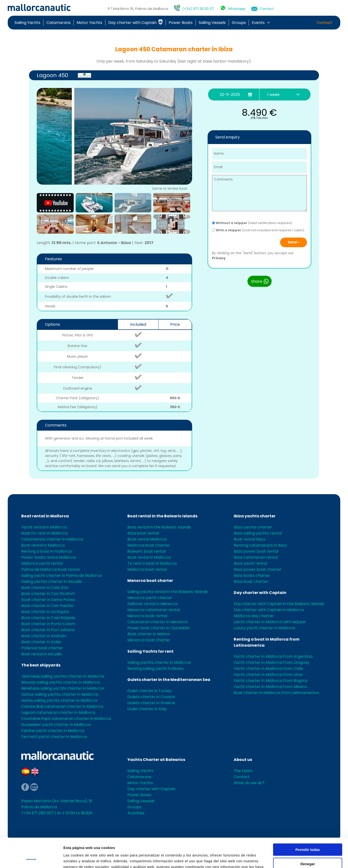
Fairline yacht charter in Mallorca (53, 731)
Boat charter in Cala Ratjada (48, 618)
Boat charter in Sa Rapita (45, 612)
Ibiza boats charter (252, 575)
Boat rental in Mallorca (45, 516)
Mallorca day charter (254, 616)
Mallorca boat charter (149, 545)
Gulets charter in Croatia (151, 697)
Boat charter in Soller (41, 642)
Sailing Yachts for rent (150, 651)
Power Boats (181, 23)
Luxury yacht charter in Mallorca (264, 628)
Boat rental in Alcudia (41, 654)
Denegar (308, 836)
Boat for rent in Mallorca (44, 533)
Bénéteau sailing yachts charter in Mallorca (62, 688)
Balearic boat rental (146, 551)
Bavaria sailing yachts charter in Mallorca (60, 682)
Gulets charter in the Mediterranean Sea (169, 680)
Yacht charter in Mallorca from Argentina (273, 656)
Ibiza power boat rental (256, 551)
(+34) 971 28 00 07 (198, 9)
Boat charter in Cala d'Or (45, 588)
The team (243, 771)
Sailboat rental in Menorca (152, 604)
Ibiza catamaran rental (256, 557)
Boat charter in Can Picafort (48, 594)
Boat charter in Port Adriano (48, 630)
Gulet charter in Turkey (149, 691)
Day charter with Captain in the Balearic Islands (279, 604)
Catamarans (58, 23)
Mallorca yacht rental (42, 563)
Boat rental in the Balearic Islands (162, 516)
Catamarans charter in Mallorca (52, 539)
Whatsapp (237, 9)
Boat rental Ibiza (249, 539)
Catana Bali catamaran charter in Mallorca (62, 706)
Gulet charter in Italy (147, 709)
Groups (239, 23)
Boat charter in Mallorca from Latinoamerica (276, 693)
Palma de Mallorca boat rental (50, 569)
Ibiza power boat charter (258, 569)
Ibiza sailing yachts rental (258, 533)
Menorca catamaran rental (154, 610)
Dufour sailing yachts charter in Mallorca (60, 694)
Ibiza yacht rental (250, 563)
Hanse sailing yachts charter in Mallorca (59, 700)
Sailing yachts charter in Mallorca (159, 662)
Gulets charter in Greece (151, 703)
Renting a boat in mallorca (46, 551)
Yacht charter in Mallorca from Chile (268, 669)
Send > (294, 242)
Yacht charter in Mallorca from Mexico (270, 687)
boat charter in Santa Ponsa (48, 600)
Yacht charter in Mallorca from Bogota (271, 681)
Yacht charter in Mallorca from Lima (268, 675)
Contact (267, 9)
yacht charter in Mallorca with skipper (270, 622)
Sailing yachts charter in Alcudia (51, 582)
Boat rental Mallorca (147, 539)
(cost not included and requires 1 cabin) (258, 230)
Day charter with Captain (135, 23)
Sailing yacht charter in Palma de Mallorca (61, 575)
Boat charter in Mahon (149, 634)
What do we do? (249, 783)
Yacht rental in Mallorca (44, 527)
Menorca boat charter (150, 581)
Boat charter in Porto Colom (48, 624)
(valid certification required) (252, 223)
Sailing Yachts (27, 23)
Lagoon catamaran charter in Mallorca (58, 712)
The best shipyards (41, 665)
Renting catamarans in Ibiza (260, 545)
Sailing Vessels (212, 23)
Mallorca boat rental (147, 569)
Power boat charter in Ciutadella (158, 628)
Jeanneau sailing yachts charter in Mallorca (63, 676)
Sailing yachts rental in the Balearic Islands (168, 592)
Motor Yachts (89, 23)
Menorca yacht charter (150, 598)
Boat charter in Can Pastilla (47, 606)
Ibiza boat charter (251, 582)
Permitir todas (308, 822)
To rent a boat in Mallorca (152, 563)
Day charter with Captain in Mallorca (269, 610)
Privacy (219, 258)
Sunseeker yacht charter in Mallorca (56, 725)
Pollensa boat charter (42, 648)
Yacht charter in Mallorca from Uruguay (272, 662)
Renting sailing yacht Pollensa (155, 669)
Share (260, 281)
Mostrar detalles (77, 858)
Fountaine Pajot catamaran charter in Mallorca (66, 719)
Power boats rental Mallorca (48, 557)
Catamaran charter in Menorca (157, 622)
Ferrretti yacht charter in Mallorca (54, 737)
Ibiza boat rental (143, 533)
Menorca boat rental (147, 616)
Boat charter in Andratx (44, 636)
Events (258, 23)
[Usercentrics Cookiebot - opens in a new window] (31, 859)
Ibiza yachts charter (255, 516)
